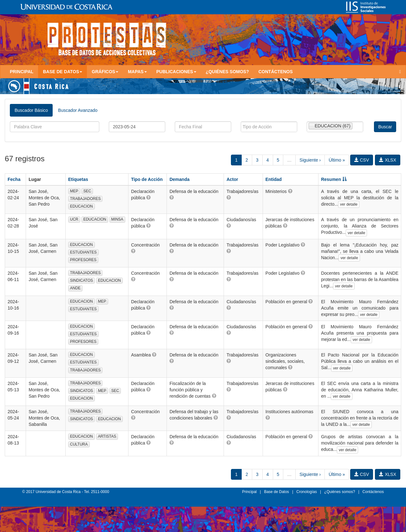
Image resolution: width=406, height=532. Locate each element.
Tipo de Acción (147, 179)
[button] (148, 197)
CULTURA (79, 444)
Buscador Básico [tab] (31, 110)
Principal (22, 72)
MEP (74, 191)
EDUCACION (82, 206)
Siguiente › (310, 160)
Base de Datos (276, 492)
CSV (362, 160)
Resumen (334, 179)
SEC (87, 191)
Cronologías (307, 492)
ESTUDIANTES (83, 252)
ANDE (75, 288)
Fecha (14, 179)
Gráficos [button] (105, 72)
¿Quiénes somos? (227, 72)
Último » (337, 160)
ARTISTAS (107, 436)
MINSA (117, 219)
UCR (74, 219)
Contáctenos (276, 72)
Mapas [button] (137, 72)
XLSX (388, 160)
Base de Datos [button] (62, 72)
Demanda (179, 179)
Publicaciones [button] (176, 72)
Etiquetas (78, 179)
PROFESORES (83, 260)
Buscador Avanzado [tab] (78, 110)
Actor (232, 179)
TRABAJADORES (85, 199)
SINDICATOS (82, 280)
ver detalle (349, 204)
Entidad (274, 179)
